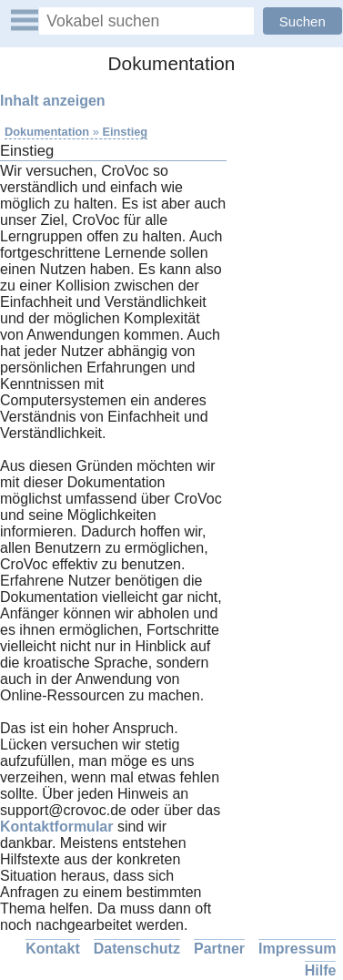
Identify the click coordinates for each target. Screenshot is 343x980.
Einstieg (125, 132)
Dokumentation (47, 132)
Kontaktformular (56, 827)
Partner (219, 949)
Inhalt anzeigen (53, 101)
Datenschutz (137, 949)
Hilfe (321, 970)
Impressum (297, 949)
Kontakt (53, 949)
